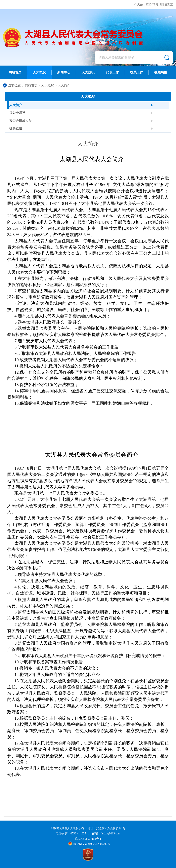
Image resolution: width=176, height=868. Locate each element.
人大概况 (39, 74)
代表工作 (112, 72)
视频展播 (161, 72)
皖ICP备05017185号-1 (88, 839)
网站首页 (15, 72)
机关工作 (137, 72)
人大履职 (88, 72)
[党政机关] (88, 855)
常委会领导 (17, 113)
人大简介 (64, 85)
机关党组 (16, 128)
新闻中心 (64, 72)
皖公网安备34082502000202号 (89, 844)
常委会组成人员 (20, 121)
